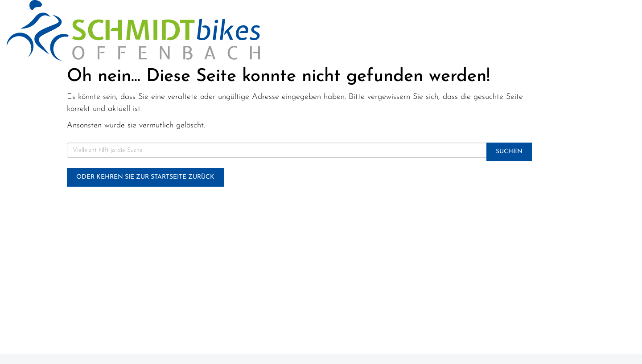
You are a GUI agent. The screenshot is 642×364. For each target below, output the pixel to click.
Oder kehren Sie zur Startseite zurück (145, 177)
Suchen (509, 152)
